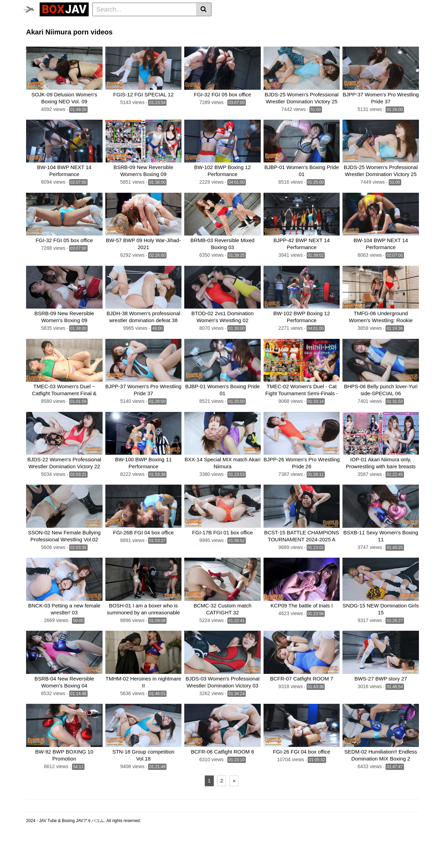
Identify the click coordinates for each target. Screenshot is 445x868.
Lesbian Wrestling (167, 25)
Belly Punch (247, 25)
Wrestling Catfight (331, 25)
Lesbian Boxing (286, 25)
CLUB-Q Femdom (49, 25)
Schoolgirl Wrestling (344, 43)
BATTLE (199, 34)
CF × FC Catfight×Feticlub (268, 34)
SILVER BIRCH (392, 34)
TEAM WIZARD (166, 34)
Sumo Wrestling (47, 34)
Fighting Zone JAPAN (206, 43)
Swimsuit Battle (124, 34)
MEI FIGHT (79, 43)
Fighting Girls (44, 43)
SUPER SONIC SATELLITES (336, 34)
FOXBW (273, 43)
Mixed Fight (86, 34)
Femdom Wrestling (98, 25)
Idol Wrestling (211, 25)
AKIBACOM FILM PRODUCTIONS (136, 43)
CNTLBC (248, 43)
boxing (223, 34)
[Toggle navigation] (33, 8)
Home (133, 25)
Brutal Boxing (375, 25)
